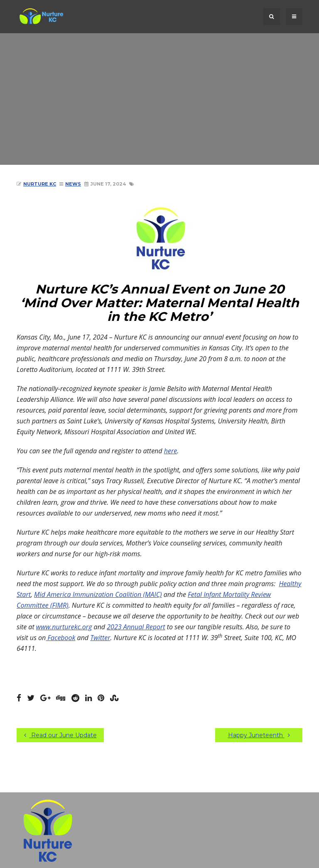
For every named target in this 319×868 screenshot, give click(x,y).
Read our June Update (60, 735)
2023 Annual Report (136, 627)
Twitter (100, 638)
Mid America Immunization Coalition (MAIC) (98, 594)
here (171, 451)
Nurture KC (40, 184)
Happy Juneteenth (259, 735)
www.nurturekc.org (64, 627)
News (73, 184)
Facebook (60, 638)
